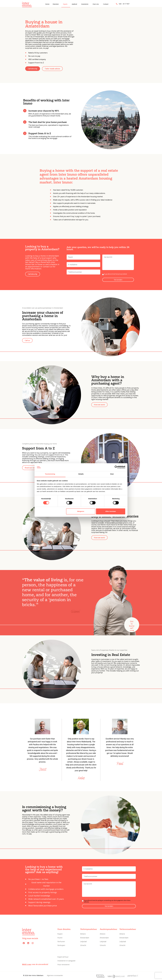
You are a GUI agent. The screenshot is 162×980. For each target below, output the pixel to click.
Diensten (56, 4)
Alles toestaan (111, 511)
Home (47, 4)
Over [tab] (112, 474)
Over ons (96, 4)
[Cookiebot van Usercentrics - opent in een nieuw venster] (116, 467)
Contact (106, 4)
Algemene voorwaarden (55, 975)
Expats (65, 4)
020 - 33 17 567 (124, 4)
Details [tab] (81, 474)
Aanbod (74, 4)
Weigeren (81, 511)
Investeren (85, 4)
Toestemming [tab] (50, 474)
